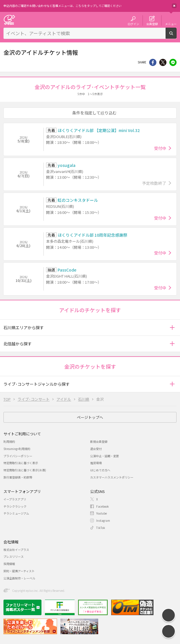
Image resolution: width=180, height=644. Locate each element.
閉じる (174, 6)
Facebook (103, 506)
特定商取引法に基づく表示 (21, 463)
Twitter (163, 62)
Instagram (103, 520)
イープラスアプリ (15, 499)
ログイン (133, 24)
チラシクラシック (15, 506)
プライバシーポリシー (18, 456)
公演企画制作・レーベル (19, 578)
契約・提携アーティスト (19, 571)
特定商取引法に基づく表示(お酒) (25, 470)
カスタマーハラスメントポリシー (112, 477)
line (173, 62)
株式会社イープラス (16, 550)
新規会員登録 (99, 441)
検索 (176, 36)
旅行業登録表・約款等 (18, 477)
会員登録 (152, 24)
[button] (172, 328)
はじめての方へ (100, 470)
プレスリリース (14, 557)
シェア (153, 62)
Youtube (102, 513)
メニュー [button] (171, 24)
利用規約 (9, 441)
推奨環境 (96, 463)
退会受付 (96, 449)
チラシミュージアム (16, 513)
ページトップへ (90, 417)
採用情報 (9, 564)
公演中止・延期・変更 (105, 456)
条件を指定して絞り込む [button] (94, 113)
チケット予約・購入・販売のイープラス (9, 20)
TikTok (101, 528)
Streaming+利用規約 (17, 449)
